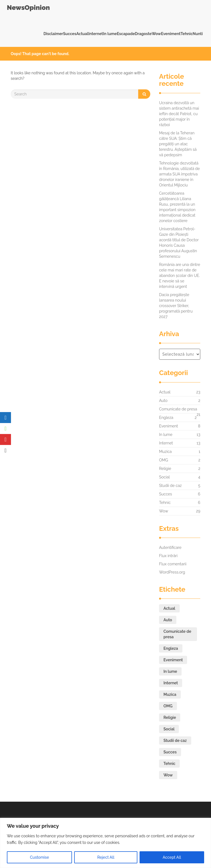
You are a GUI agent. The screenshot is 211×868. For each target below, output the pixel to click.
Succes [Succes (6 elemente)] (170, 752)
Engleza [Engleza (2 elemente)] (171, 648)
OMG (164, 460)
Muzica (165, 452)
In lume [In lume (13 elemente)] (170, 671)
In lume (110, 34)
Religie (165, 469)
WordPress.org (172, 572)
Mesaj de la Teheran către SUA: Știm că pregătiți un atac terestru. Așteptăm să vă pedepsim (178, 144)
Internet (96, 34)
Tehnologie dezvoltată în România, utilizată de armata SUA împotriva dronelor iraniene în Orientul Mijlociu (179, 174)
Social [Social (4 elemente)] (169, 729)
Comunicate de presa (178, 410)
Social (164, 477)
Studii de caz (170, 486)
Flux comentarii (173, 564)
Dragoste (143, 34)
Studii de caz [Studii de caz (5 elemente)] (175, 741)
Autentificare (170, 548)
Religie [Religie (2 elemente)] (170, 717)
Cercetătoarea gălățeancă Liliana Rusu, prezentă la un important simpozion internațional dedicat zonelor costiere (177, 207)
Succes (70, 34)
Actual (82, 34)
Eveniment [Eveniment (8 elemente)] (173, 660)
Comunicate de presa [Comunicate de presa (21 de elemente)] (177, 634)
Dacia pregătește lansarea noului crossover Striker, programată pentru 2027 (176, 306)
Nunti (198, 34)
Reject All (106, 857)
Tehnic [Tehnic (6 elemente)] (169, 764)
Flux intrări (168, 556)
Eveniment (171, 34)
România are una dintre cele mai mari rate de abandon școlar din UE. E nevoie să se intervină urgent (180, 276)
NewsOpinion (28, 8)
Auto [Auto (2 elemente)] (168, 620)
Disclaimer (53, 34)
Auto (163, 401)
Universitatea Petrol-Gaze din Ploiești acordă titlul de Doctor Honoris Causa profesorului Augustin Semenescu (179, 243)
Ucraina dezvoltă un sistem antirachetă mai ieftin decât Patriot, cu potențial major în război (179, 114)
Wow (156, 34)
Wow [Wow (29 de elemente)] (168, 775)
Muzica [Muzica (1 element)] (170, 694)
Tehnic (187, 34)
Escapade (126, 34)
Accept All (172, 857)
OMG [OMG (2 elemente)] (168, 706)
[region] (105, 843)
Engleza (166, 418)
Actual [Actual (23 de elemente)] (169, 608)
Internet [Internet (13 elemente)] (171, 683)
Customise (39, 857)
